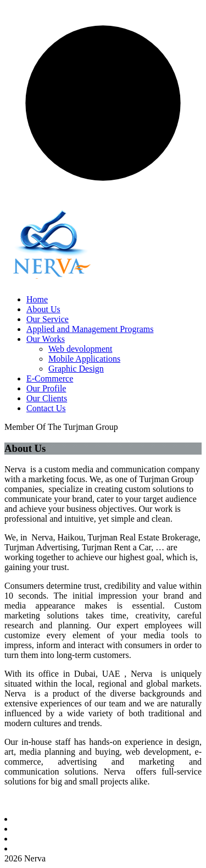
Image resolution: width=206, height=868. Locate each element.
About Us (43, 309)
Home (37, 299)
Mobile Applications (84, 359)
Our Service (48, 319)
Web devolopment (80, 349)
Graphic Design (76, 369)
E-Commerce (50, 378)
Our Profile (46, 388)
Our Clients (47, 398)
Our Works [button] (46, 339)
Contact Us (46, 408)
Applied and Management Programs (90, 329)
